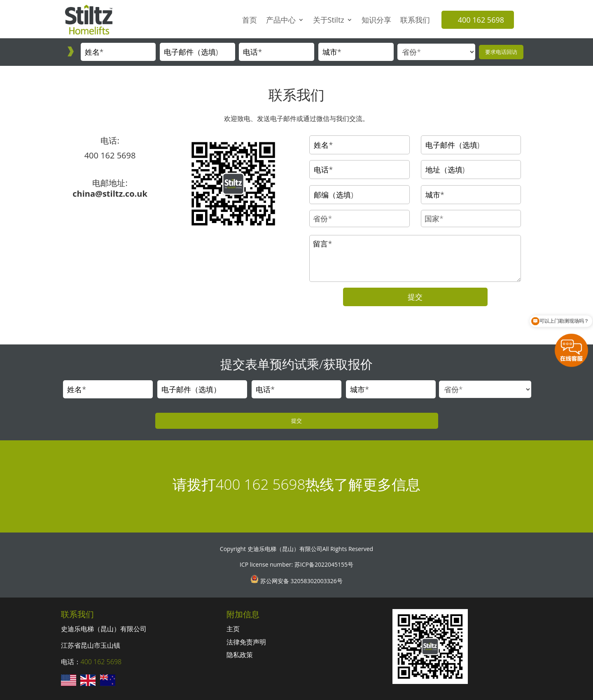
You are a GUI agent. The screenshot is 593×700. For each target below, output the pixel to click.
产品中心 (281, 20)
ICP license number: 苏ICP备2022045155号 (296, 564)
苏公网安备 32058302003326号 (300, 581)
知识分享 (376, 20)
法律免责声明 (246, 642)
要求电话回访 (501, 52)
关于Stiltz (329, 20)
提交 (415, 297)
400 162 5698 (481, 20)
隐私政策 (240, 655)
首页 (250, 20)
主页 (233, 629)
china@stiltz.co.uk (110, 194)
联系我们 (415, 20)
